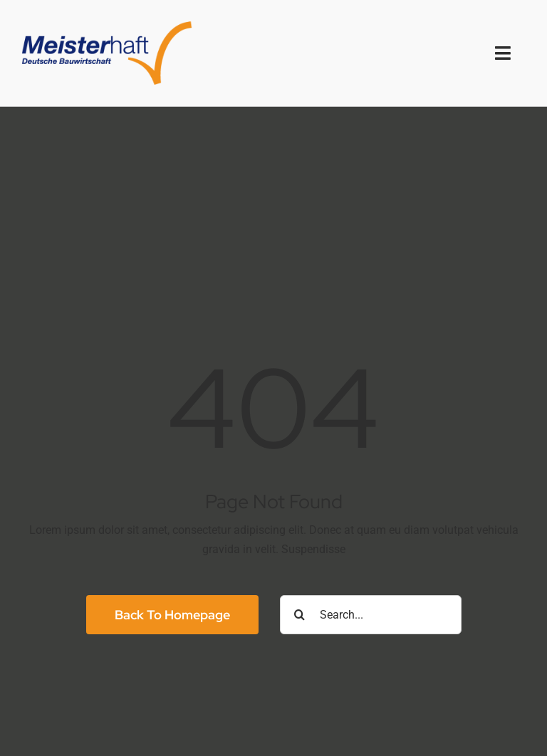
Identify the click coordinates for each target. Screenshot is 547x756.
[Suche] (299, 615)
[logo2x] (107, 27)
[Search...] (371, 615)
